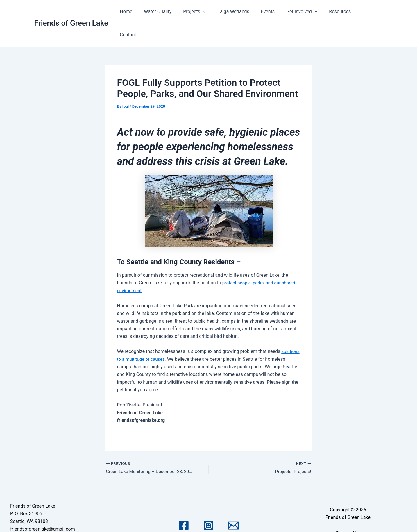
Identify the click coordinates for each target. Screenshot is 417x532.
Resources (342, 11)
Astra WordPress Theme (348, 518)
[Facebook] (184, 503)
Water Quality (171, 11)
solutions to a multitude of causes (152, 336)
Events (274, 11)
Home (142, 11)
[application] (214, 12)
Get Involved (306, 12)
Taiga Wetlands (242, 11)
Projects (206, 12)
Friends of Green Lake (71, 11)
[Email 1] (233, 503)
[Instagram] (208, 503)
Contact (370, 11)
